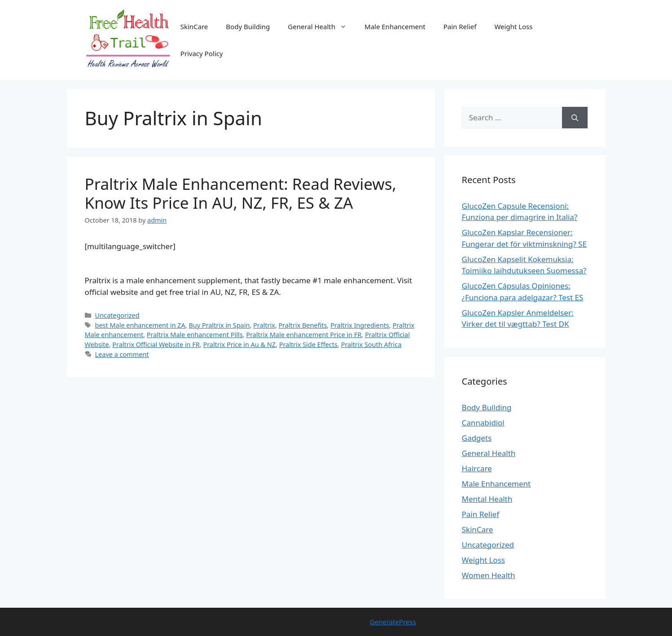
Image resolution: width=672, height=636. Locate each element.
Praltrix (264, 325)
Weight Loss (513, 26)
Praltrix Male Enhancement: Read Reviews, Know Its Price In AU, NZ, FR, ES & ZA (241, 193)
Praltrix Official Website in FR (156, 344)
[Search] (575, 118)
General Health (322, 26)
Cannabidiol (483, 423)
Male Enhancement (395, 26)
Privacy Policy (202, 53)
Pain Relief (460, 26)
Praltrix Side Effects (308, 344)
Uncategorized (117, 315)
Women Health (489, 575)
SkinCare (194, 26)
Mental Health (487, 499)
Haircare (477, 468)
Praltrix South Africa (371, 344)
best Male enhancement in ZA (140, 325)
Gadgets (477, 438)
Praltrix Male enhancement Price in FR (304, 335)
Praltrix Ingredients (360, 325)
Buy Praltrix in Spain (219, 325)
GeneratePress (393, 622)
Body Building (248, 26)
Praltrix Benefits (303, 325)
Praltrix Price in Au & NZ (239, 344)
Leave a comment (122, 354)
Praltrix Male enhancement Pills (195, 335)
